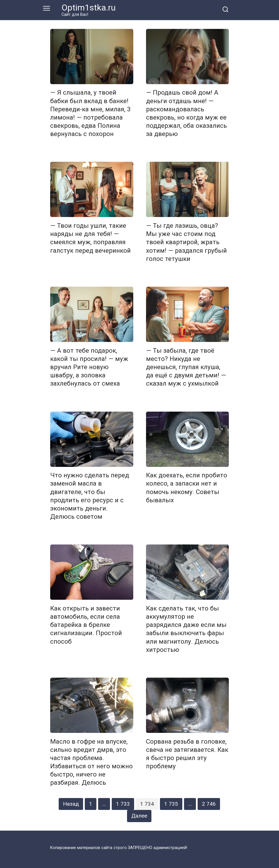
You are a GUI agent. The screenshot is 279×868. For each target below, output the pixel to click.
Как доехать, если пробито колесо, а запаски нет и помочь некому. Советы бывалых (187, 488)
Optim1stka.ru (89, 8)
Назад (71, 804)
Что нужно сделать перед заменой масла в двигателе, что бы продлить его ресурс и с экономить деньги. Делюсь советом (90, 496)
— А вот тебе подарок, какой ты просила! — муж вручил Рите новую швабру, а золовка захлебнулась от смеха (89, 367)
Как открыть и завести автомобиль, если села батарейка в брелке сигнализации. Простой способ (86, 625)
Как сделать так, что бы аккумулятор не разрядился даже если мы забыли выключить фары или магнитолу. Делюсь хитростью (186, 629)
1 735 (171, 804)
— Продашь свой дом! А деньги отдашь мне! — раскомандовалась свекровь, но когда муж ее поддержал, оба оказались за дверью (186, 113)
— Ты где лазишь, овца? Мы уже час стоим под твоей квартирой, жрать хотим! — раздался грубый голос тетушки (186, 242)
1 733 (123, 804)
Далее (139, 816)
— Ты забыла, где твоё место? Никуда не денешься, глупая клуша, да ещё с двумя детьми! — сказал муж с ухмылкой (186, 367)
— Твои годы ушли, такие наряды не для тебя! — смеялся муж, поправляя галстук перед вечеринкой (90, 238)
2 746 (209, 804)
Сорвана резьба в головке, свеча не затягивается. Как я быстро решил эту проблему (187, 754)
